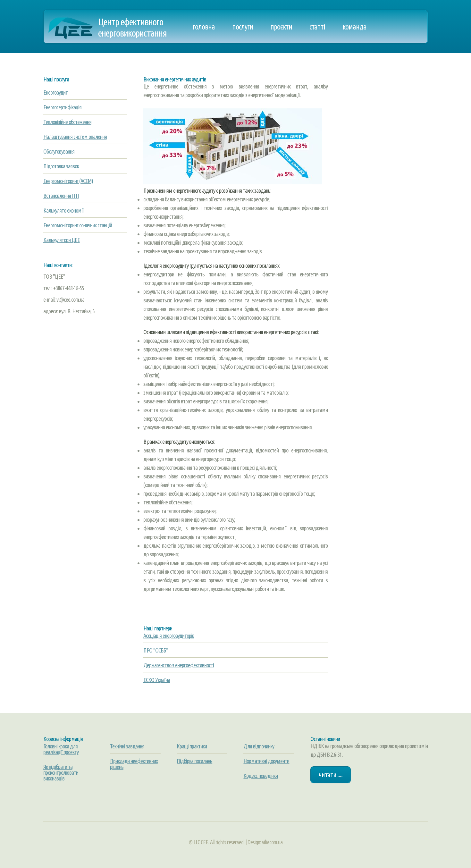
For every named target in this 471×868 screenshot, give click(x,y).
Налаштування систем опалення (75, 137)
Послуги (243, 27)
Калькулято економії (63, 210)
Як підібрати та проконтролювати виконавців (61, 772)
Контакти (205, 59)
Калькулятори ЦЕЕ (62, 240)
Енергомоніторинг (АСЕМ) (68, 181)
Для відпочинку (259, 746)
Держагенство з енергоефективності (179, 665)
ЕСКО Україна (157, 680)
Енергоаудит (55, 92)
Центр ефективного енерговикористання (132, 27)
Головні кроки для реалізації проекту (61, 749)
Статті (317, 27)
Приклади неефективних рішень (134, 764)
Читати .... (331, 775)
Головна (204, 27)
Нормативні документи (266, 761)
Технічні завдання (127, 746)
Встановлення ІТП (61, 196)
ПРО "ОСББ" (156, 650)
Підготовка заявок (61, 166)
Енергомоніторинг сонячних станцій (78, 225)
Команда (354, 27)
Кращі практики (192, 746)
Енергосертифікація (62, 107)
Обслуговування (59, 151)
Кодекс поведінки (261, 776)
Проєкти (281, 27)
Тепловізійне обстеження (67, 122)
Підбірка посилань (194, 761)
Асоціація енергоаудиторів (169, 636)
